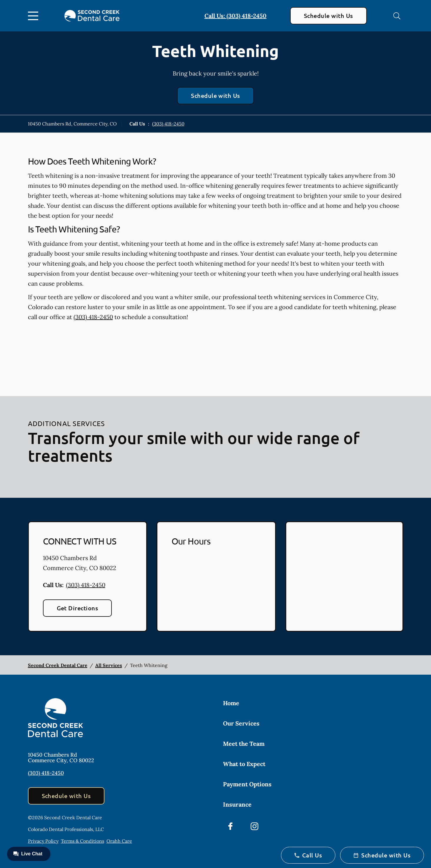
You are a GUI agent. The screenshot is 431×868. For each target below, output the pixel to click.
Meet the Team (244, 744)
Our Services (241, 723)
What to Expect (244, 764)
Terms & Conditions (83, 841)
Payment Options (247, 784)
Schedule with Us (328, 16)
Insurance (237, 804)
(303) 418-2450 (168, 124)
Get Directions (78, 608)
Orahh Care (119, 841)
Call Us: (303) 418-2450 (236, 16)
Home (231, 703)
